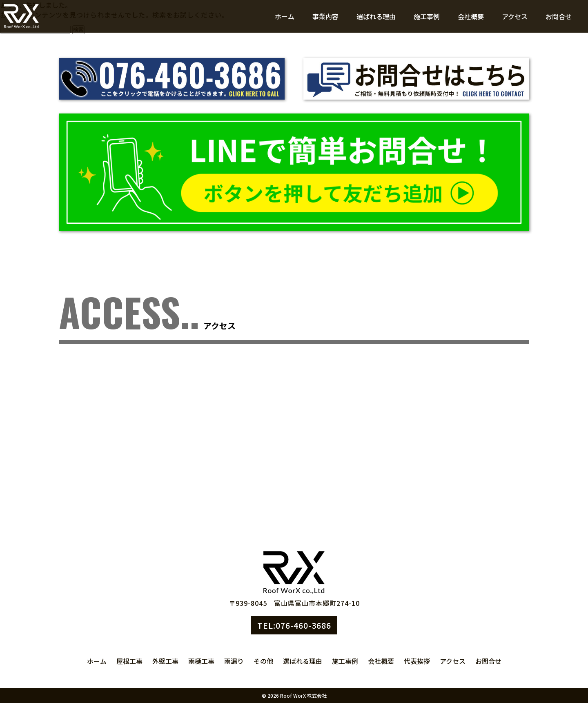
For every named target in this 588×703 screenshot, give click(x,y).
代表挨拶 (417, 661)
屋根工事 (129, 661)
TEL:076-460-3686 (294, 625)
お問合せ (559, 16)
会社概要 (471, 16)
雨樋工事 (201, 661)
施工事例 (427, 16)
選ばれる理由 (376, 16)
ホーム (285, 16)
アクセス (515, 16)
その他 (263, 661)
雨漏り (234, 661)
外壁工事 (165, 661)
